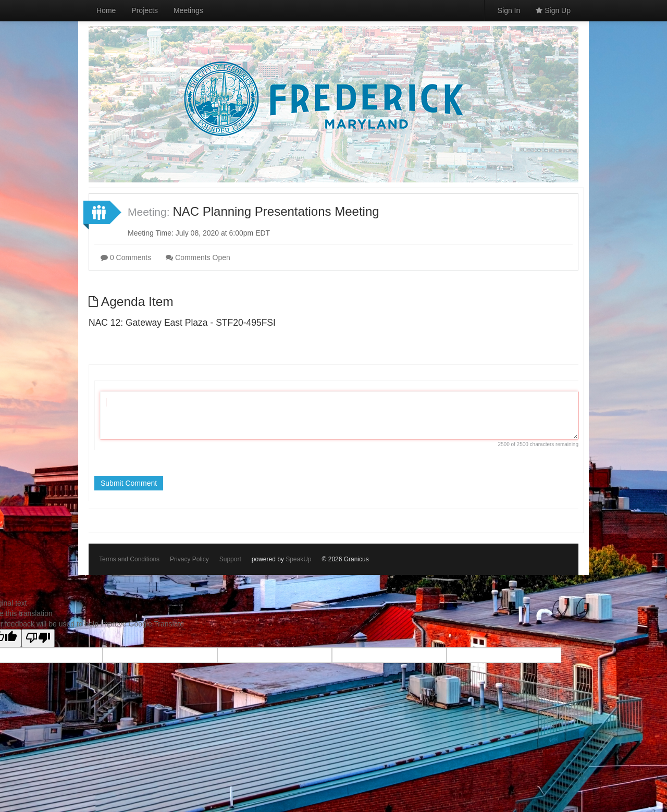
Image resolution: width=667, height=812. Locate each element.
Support (230, 559)
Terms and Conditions (129, 559)
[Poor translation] (38, 638)
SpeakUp (298, 559)
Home (106, 10)
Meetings (188, 10)
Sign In (509, 10)
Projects (145, 10)
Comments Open (198, 257)
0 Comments (126, 257)
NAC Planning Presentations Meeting (276, 211)
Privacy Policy (189, 559)
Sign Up (553, 10)
